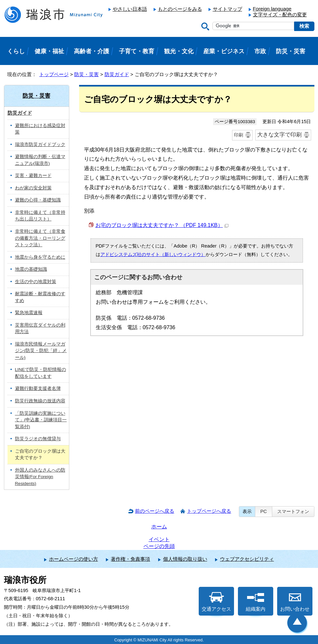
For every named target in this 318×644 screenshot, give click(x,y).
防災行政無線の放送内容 (40, 401)
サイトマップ (227, 9)
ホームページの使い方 (74, 559)
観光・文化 (179, 51)
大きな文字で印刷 (279, 135)
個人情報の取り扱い (185, 559)
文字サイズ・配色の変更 (280, 15)
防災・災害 (86, 74)
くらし (16, 51)
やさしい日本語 (130, 9)
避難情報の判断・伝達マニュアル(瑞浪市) (40, 160)
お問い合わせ (295, 602)
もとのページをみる (180, 9)
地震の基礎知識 (31, 269)
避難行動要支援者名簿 (38, 388)
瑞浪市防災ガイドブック (40, 145)
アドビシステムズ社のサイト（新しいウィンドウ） (153, 254)
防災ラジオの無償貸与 (38, 439)
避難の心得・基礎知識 (38, 200)
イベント (159, 539)
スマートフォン (293, 511)
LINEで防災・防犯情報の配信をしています (41, 373)
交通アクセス (216, 602)
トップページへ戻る (209, 511)
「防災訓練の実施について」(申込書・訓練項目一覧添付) (41, 420)
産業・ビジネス (224, 51)
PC (263, 511)
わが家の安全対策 (33, 188)
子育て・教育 (137, 51)
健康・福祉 (49, 51)
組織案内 (256, 602)
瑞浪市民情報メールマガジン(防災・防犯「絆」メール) (41, 351)
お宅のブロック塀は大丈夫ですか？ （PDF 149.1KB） (162, 225)
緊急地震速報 (29, 313)
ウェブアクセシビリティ (247, 559)
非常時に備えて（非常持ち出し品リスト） (40, 216)
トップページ (54, 74)
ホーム (159, 527)
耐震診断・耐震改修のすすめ (40, 297)
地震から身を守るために (40, 257)
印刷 (239, 135)
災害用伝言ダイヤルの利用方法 (40, 329)
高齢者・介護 (92, 51)
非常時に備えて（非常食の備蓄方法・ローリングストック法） (40, 238)
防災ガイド (117, 74)
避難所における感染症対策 (40, 129)
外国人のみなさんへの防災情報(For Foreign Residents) (40, 477)
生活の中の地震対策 (36, 282)
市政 (260, 51)
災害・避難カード (33, 176)
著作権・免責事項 (130, 559)
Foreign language (272, 9)
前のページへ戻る (155, 511)
